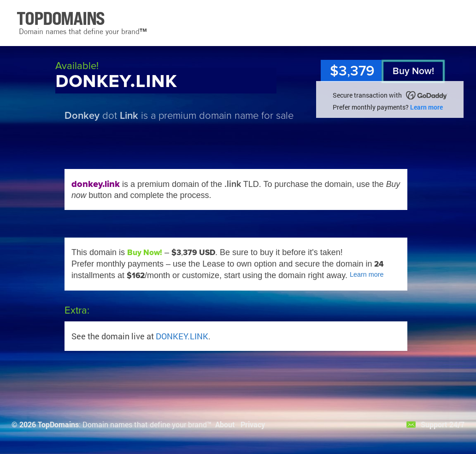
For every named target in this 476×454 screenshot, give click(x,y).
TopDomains (58, 424)
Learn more (426, 107)
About (225, 424)
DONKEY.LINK (182, 336)
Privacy (253, 424)
